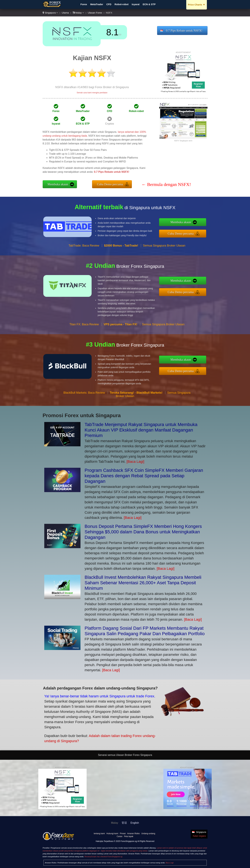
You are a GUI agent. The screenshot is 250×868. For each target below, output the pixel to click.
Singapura (50, 13)
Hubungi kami (112, 834)
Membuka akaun (58, 184)
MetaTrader (97, 4)
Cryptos (110, 124)
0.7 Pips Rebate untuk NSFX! (184, 31)
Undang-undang (148, 834)
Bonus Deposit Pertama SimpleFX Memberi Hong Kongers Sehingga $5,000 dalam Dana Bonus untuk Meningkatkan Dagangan (143, 532)
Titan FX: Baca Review (84, 340)
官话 (124, 823)
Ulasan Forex (95, 13)
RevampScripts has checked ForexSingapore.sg (103, 857)
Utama (65, 13)
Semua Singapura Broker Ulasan (164, 261)
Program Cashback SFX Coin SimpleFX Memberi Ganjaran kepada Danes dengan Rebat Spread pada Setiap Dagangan (144, 476)
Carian (120, 836)
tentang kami (99, 834)
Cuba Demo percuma (110, 184)
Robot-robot (122, 4)
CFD (109, 4)
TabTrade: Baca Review (84, 261)
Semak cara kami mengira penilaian (92, 93)
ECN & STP (149, 4)
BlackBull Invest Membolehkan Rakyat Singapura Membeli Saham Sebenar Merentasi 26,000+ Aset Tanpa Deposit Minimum (143, 583)
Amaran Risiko (133, 834)
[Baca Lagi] (135, 462)
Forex (84, 4)
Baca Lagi (170, 863)
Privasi (123, 834)
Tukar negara (199, 836)
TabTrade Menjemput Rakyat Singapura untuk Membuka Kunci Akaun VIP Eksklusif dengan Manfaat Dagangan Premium (141, 430)
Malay (78, 13)
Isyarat (136, 4)
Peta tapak (129, 836)
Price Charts (196, 5)
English (135, 823)
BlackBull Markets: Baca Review (84, 408)
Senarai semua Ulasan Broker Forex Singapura (125, 755)
